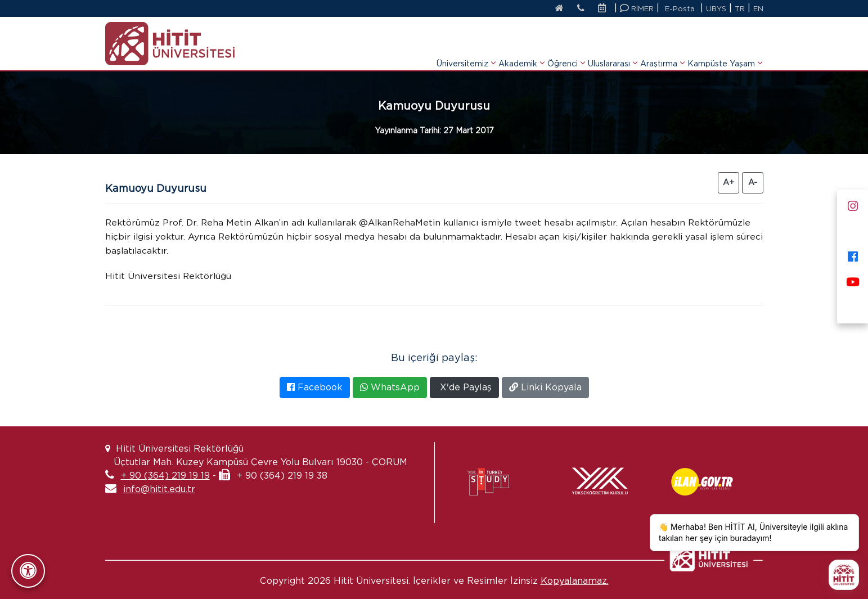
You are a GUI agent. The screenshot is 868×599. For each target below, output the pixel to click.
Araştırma (662, 49)
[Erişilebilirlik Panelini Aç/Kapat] (28, 571)
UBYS (716, 9)
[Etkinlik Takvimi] (605, 9)
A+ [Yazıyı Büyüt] (728, 182)
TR (740, 9)
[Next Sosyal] (853, 305)
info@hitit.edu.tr (159, 489)
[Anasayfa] (558, 9)
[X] (853, 229)
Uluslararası (612, 49)
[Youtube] (853, 280)
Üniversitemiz (466, 49)
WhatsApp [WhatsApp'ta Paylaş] (390, 387)
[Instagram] (853, 204)
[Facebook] (853, 255)
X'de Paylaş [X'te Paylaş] (464, 387)
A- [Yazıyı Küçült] (753, 182)
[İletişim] (580, 9)
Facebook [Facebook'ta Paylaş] (315, 387)
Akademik (521, 49)
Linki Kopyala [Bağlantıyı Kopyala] (545, 387)
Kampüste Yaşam (725, 49)
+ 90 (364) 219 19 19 (165, 476)
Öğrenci (566, 49)
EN (758, 9)
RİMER (637, 8)
